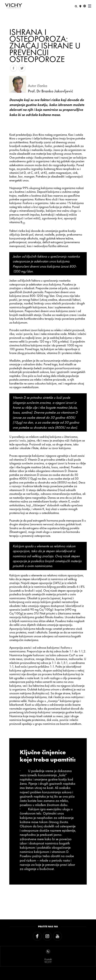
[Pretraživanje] (76, 6)
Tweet (22, 68)
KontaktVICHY (48, 957)
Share (14, 68)
